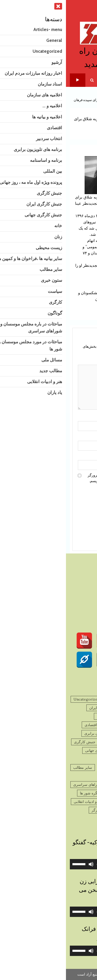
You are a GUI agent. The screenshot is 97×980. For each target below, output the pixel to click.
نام (81, 417)
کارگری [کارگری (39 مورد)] (83, 819)
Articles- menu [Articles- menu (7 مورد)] (76, 699)
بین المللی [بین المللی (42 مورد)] (45, 742)
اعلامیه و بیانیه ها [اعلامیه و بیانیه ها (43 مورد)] (52, 725)
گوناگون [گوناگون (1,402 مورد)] (64, 819)
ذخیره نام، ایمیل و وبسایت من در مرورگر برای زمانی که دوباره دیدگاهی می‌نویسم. (53, 478)
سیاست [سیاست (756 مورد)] (57, 776)
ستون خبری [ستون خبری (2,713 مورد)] (80, 776)
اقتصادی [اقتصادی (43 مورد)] (25, 725)
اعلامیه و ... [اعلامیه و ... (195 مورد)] (81, 725)
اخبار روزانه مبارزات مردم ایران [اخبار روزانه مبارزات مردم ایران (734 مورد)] (48, 708)
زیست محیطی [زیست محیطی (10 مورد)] (49, 759)
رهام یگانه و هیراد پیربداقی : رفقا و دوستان (68, 299)
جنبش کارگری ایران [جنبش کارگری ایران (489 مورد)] (74, 750)
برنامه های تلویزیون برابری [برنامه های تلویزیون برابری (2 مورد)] (39, 733)
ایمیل (80, 436)
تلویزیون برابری (12, 80)
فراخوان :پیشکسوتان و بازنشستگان (29, 293)
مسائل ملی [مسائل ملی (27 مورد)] (80, 802)
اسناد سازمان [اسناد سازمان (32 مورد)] (79, 716)
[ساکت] (25, 864)
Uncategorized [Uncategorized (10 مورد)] (21, 699)
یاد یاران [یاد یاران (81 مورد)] (44, 819)
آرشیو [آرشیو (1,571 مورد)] (85, 708)
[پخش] (86, 864)
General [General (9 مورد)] (48, 699)
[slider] (56, 864)
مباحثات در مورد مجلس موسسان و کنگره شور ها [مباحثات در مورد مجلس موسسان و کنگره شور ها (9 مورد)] (51, 793)
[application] (48, 864)
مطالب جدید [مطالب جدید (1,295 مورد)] (54, 802)
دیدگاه (81, 361)
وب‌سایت (78, 456)
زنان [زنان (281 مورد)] (71, 759)
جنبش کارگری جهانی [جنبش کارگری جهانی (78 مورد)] (35, 750)
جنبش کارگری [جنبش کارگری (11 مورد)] (19, 742)
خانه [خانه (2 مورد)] (86, 759)
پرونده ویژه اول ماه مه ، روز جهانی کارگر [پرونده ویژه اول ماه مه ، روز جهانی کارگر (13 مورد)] (57, 810)
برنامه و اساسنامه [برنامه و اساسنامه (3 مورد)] (75, 742)
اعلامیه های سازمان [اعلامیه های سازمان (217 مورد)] (46, 716)
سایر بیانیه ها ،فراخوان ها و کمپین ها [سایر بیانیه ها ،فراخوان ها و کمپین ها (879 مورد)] (62, 768)
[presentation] (64, 507)
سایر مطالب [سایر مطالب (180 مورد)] (17, 768)
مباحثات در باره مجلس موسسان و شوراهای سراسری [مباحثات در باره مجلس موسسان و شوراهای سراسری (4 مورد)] (48, 785)
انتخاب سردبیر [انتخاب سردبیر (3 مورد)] (78, 733)
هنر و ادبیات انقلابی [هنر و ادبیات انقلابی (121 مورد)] (22, 802)
